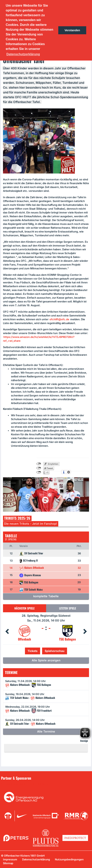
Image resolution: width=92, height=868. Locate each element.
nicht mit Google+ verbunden (39, 472)
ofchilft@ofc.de (59, 319)
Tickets (33, 651)
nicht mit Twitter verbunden (39, 468)
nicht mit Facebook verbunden (39, 464)
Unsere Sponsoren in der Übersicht (26, 784)
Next (85, 632)
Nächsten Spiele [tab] (24, 608)
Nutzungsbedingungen (69, 859)
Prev (7, 632)
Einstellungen (69, 472)
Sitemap (8, 863)
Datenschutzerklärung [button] (23, 54)
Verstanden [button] (72, 30)
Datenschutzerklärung (36, 859)
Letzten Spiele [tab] (68, 608)
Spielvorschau (55, 651)
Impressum (10, 859)
